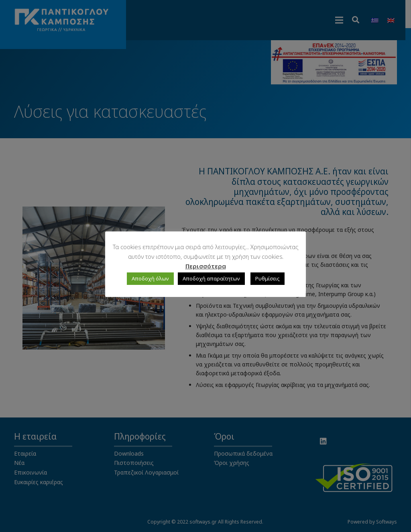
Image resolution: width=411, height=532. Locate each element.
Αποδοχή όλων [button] (150, 278)
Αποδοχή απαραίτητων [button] (211, 278)
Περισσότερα (206, 266)
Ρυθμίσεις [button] (268, 278)
